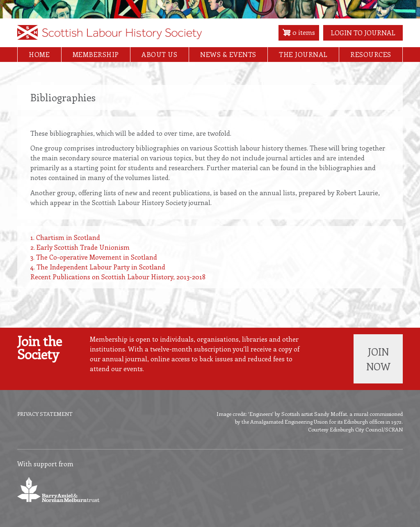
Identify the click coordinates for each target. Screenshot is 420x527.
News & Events (228, 54)
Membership (96, 54)
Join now (378, 359)
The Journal (303, 54)
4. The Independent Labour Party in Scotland (98, 267)
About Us (159, 54)
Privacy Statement (45, 414)
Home (39, 54)
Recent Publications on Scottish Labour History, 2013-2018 (118, 277)
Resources (371, 54)
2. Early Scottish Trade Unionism (80, 247)
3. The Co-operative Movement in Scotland (94, 257)
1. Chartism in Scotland (65, 237)
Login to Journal (363, 33)
